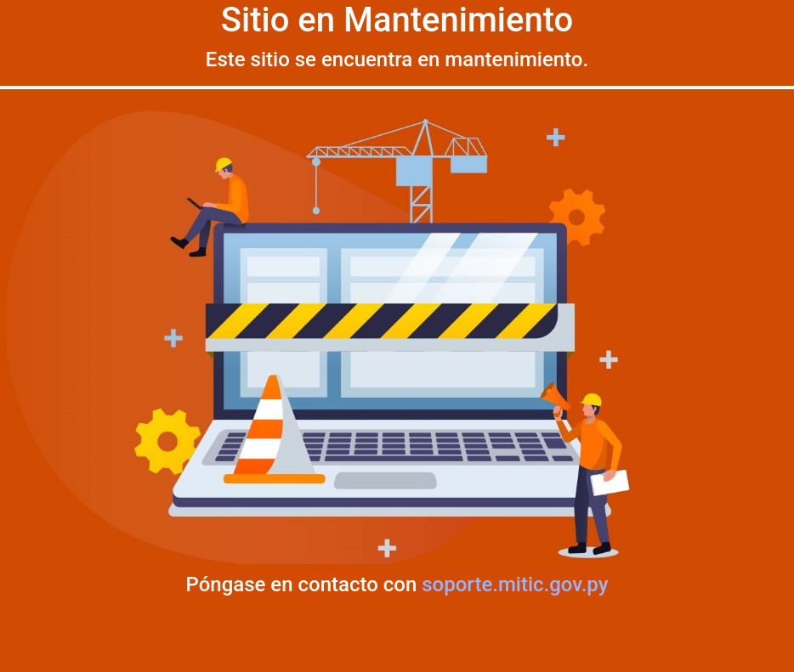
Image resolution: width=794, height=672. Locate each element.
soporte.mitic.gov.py (515, 584)
